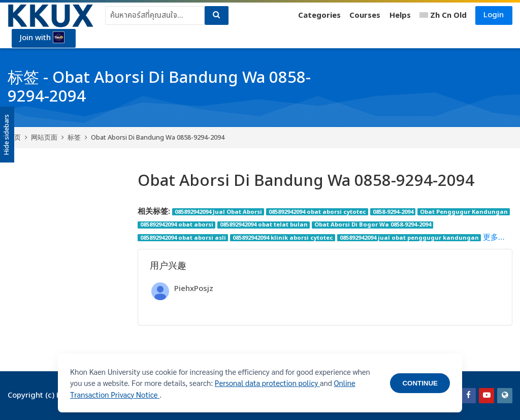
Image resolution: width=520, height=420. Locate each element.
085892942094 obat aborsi (177, 225)
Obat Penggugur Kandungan (464, 212)
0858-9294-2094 (393, 212)
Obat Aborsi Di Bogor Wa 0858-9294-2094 (373, 225)
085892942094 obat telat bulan (264, 225)
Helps (400, 15)
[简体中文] (443, 16)
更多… (494, 237)
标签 (74, 138)
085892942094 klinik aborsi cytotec (283, 238)
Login (494, 15)
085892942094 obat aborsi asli (183, 238)
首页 (14, 138)
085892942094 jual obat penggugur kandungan (409, 238)
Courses (365, 15)
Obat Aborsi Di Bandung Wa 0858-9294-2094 (158, 138)
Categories (319, 15)
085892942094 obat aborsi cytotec (317, 212)
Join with (43, 38)
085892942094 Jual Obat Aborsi (218, 212)
